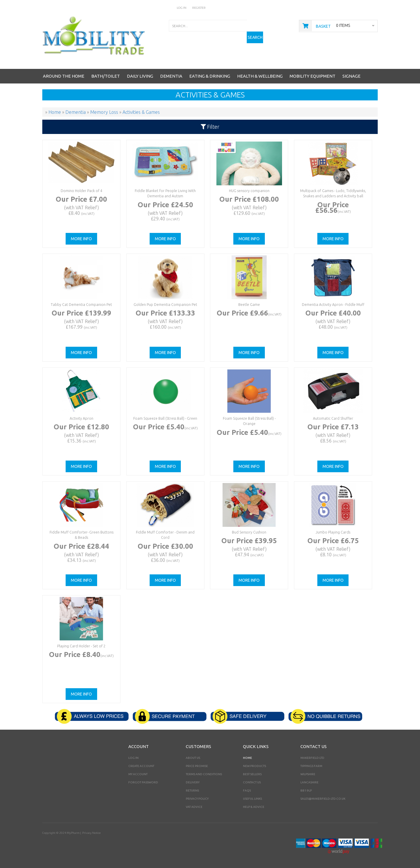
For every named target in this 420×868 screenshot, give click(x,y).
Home (247, 758)
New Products (254, 766)
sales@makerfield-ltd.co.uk (323, 799)
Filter (210, 127)
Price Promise (197, 766)
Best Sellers (252, 774)
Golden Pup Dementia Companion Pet (165, 305)
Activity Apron (81, 418)
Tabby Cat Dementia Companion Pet (81, 305)
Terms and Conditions (204, 774)
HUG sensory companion (249, 191)
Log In (182, 8)
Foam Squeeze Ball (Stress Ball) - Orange (249, 418)
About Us (193, 758)
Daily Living (140, 76)
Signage (351, 76)
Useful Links (252, 799)
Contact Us (252, 782)
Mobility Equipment (313, 76)
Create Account (141, 766)
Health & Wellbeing (260, 76)
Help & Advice (254, 807)
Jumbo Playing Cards (333, 532)
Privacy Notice (91, 833)
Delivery (193, 782)
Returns (192, 791)
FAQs (247, 791)
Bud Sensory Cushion (249, 532)
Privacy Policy (197, 799)
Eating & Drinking (210, 76)
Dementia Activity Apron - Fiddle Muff (333, 305)
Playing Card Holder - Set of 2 (81, 646)
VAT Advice (194, 807)
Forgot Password (143, 782)
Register (199, 8)
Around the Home (64, 76)
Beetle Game (249, 305)
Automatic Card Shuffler (333, 418)
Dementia (171, 76)
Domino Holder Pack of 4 (81, 191)
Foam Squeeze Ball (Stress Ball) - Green (165, 418)
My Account (138, 774)
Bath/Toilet (106, 76)
